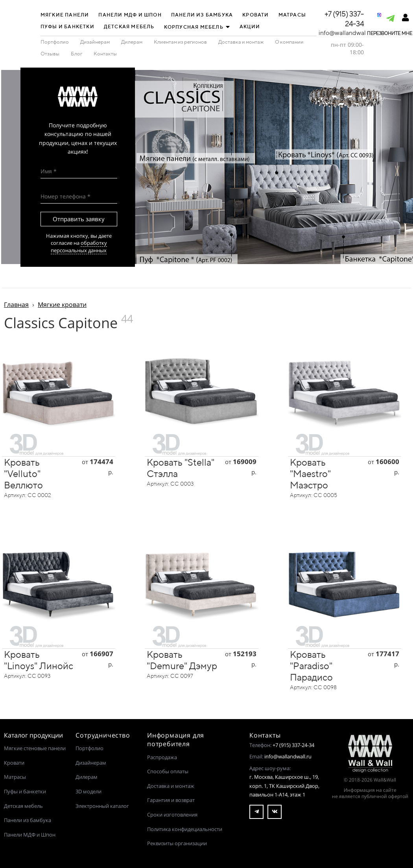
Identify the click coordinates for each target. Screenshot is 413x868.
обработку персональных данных (79, 246)
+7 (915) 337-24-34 (293, 745)
